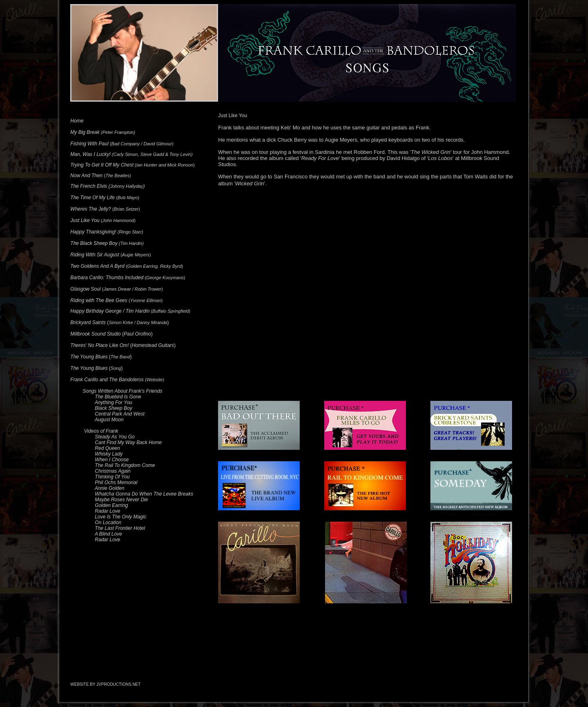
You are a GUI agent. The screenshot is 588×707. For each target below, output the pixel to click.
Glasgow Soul (85, 289)
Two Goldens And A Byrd (97, 266)
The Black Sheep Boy (94, 243)
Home (77, 121)
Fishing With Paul (89, 144)
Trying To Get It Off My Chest (102, 165)
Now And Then (86, 176)
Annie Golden (110, 488)
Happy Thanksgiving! (93, 232)
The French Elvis (89, 186)
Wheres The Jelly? (90, 209)
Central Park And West (119, 414)
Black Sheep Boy (113, 408)
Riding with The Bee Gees (99, 300)
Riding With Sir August (95, 255)
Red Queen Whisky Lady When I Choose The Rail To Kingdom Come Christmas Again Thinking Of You (112, 462)
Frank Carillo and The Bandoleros (107, 380)
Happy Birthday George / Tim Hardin (110, 311)
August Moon (109, 420)
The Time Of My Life (92, 198)
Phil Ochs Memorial (116, 482)
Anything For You (114, 402)
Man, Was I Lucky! (90, 154)
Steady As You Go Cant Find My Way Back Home (116, 440)
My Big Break (85, 132)
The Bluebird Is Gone (118, 397)
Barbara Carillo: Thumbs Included (107, 278)
